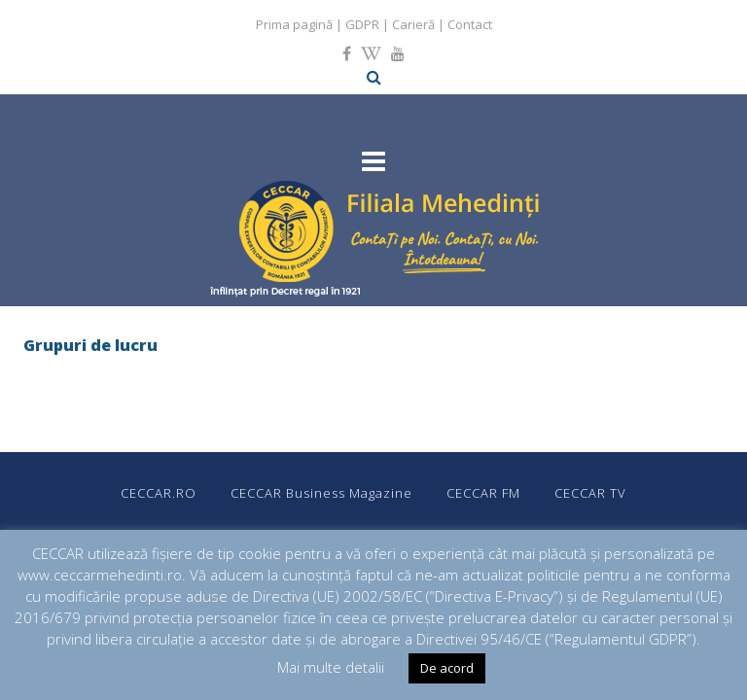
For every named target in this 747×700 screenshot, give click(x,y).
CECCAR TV (590, 493)
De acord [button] (447, 668)
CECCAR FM (483, 493)
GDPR (362, 24)
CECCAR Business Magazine (321, 493)
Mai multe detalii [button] (331, 667)
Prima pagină (294, 24)
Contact (470, 24)
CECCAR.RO (159, 493)
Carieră (413, 24)
